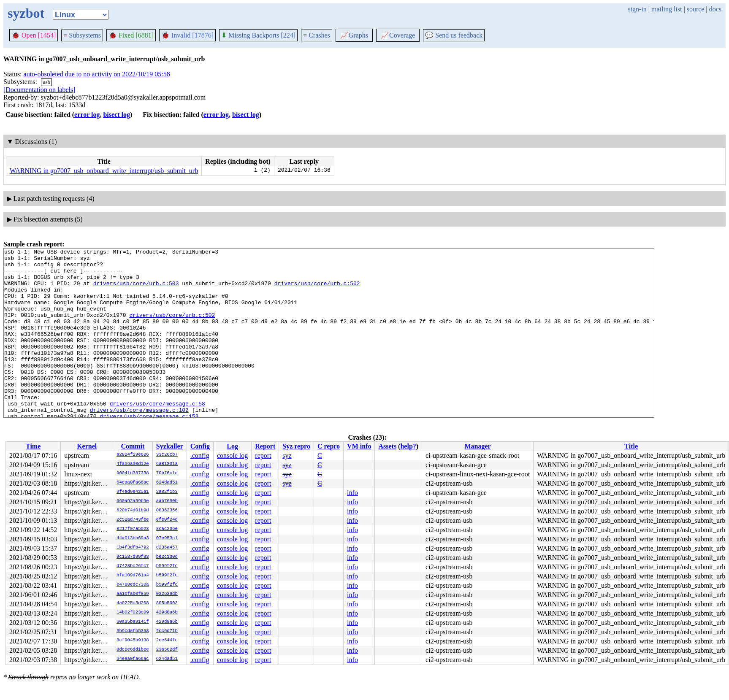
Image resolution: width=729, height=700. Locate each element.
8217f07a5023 (133, 529)
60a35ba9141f (133, 622)
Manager (478, 446)
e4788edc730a (133, 585)
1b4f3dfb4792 (133, 548)
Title (631, 446)
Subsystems (82, 35)
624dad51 (167, 483)
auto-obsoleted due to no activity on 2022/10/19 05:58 (97, 74)
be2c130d (167, 557)
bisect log (117, 115)
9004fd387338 (133, 473)
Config (200, 446)
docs (715, 9)
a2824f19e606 (133, 455)
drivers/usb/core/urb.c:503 (136, 291)
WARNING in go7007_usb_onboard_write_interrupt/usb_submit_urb (104, 171)
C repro (329, 446)
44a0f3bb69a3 (133, 538)
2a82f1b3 (167, 492)
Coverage (398, 35)
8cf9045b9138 (133, 641)
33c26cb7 (167, 455)
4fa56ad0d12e (133, 464)
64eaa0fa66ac (133, 483)
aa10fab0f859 (133, 594)
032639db (167, 594)
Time (33, 446)
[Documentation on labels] (39, 90)
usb (46, 82)
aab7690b (167, 501)
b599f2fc (167, 566)
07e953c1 (167, 538)
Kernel (87, 446)
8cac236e (167, 529)
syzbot (26, 13)
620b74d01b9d (133, 511)
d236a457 (167, 548)
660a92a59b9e (133, 501)
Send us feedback (454, 35)
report (263, 455)
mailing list (667, 9)
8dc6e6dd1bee (133, 650)
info (352, 493)
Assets (387, 446)
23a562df (167, 650)
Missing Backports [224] (258, 35)
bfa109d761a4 (133, 576)
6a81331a (167, 464)
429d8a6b (167, 613)
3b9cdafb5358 (133, 631)
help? (408, 446)
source (696, 9)
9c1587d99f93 (133, 557)
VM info (359, 446)
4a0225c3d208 (133, 603)
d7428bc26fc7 (133, 566)
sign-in (637, 9)
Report (265, 446)
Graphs (354, 35)
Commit (133, 446)
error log (87, 115)
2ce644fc (167, 641)
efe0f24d (167, 520)
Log (232, 446)
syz (287, 455)
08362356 (167, 511)
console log (232, 455)
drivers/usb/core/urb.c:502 (317, 291)
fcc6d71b (167, 631)
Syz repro (296, 446)
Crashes (317, 35)
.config (200, 455)
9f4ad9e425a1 (133, 492)
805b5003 (167, 603)
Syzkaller (170, 446)
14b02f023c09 (133, 613)
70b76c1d (167, 473)
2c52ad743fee (133, 520)
